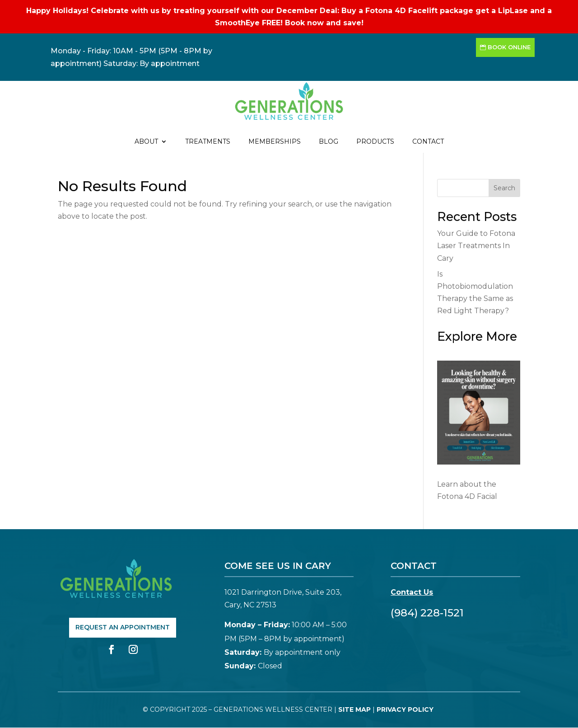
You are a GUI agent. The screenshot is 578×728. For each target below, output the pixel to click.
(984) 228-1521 (427, 613)
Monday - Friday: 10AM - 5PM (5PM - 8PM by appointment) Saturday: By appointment (131, 57)
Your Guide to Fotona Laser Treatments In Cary (476, 246)
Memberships (275, 142)
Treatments (208, 142)
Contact (428, 142)
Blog (329, 142)
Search (504, 188)
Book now (304, 23)
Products (375, 142)
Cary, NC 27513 (250, 605)
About (146, 142)
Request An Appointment (123, 627)
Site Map (354, 709)
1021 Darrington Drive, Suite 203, (283, 592)
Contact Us (412, 592)
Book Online (509, 47)
